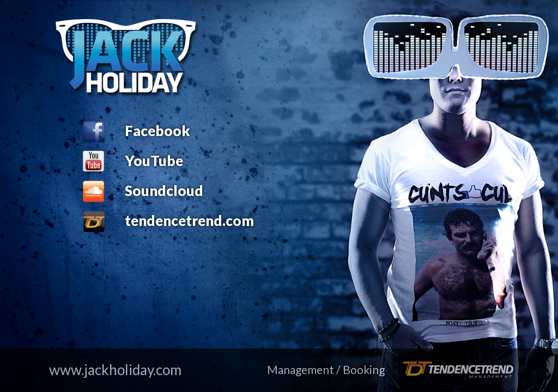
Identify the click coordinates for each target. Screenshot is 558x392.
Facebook (157, 131)
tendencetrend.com (189, 220)
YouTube (154, 161)
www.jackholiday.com (115, 370)
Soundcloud (164, 191)
